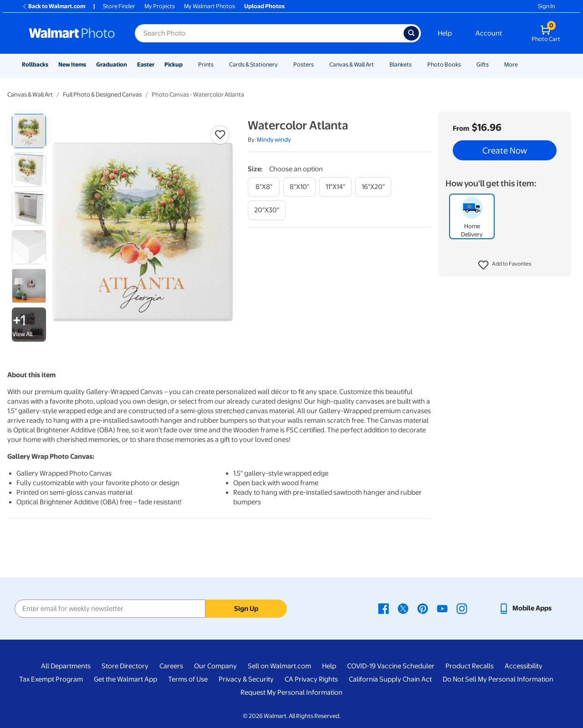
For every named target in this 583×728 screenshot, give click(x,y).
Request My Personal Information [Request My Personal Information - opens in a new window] (291, 692)
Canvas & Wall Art (352, 64)
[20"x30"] (267, 210)
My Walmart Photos (210, 6)
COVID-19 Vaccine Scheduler (391, 666)
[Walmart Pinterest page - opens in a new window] (423, 608)
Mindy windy (274, 140)
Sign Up (246, 609)
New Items (72, 64)
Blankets (401, 64)
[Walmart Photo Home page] (72, 33)
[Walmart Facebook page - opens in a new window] (384, 608)
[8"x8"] (264, 187)
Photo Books (444, 64)
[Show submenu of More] (522, 64)
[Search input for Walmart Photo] (269, 33)
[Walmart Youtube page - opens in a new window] (442, 608)
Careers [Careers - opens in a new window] (171, 666)
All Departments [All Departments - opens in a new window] (66, 666)
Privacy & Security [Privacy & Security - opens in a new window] (246, 679)
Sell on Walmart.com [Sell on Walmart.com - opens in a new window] (279, 666)
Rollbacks (35, 64)
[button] (505, 265)
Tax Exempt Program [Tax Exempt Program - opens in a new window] (51, 679)
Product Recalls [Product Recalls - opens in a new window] (470, 666)
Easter (146, 64)
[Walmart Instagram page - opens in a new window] (462, 608)
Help (445, 33)
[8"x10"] (299, 187)
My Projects (160, 6)
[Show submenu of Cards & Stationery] (282, 64)
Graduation (112, 64)
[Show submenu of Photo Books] (465, 64)
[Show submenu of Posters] (318, 64)
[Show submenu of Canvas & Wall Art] (378, 64)
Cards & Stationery (253, 64)
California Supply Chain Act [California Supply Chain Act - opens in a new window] (390, 679)
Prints (206, 64)
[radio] (29, 131)
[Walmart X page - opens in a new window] (403, 608)
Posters (304, 64)
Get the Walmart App (125, 679)
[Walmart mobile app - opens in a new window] (525, 608)
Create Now (505, 150)
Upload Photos (264, 6)
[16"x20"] (373, 187)
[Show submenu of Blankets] (416, 64)
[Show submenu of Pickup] (187, 64)
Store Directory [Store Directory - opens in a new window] (125, 666)
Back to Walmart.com (54, 6)
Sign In (546, 6)
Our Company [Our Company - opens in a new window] (215, 666)
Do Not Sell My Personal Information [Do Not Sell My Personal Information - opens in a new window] (498, 679)
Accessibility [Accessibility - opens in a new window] (524, 666)
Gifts (483, 64)
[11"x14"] (335, 187)
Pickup (174, 64)
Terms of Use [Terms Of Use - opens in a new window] (188, 679)
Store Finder (119, 6)
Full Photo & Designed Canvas (102, 95)
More (511, 64)
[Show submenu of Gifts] (493, 64)
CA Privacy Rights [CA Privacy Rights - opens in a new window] (311, 679)
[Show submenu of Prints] (218, 64)
